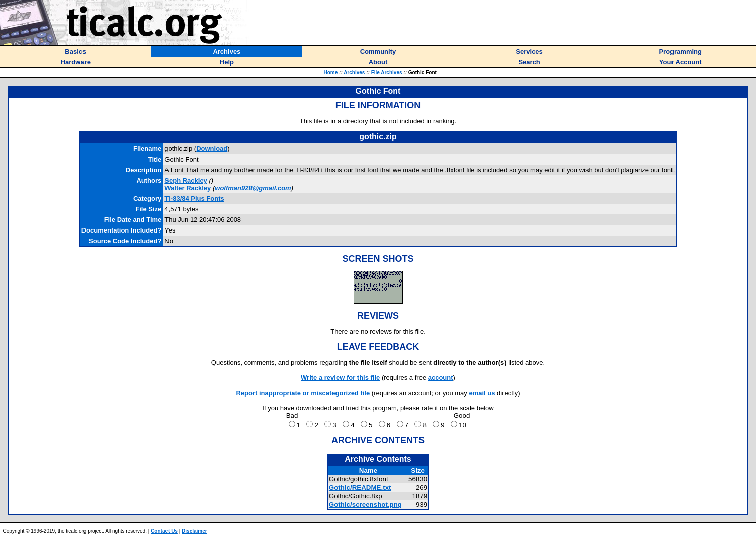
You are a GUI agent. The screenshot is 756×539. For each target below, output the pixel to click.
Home (330, 73)
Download (212, 149)
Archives (354, 73)
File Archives (387, 73)
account (441, 378)
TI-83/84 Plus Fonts (194, 199)
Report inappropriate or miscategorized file (303, 393)
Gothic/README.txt (360, 487)
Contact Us (164, 531)
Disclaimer (194, 531)
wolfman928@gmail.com (253, 188)
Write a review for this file (340, 378)
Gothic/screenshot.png (365, 505)
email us (482, 393)
